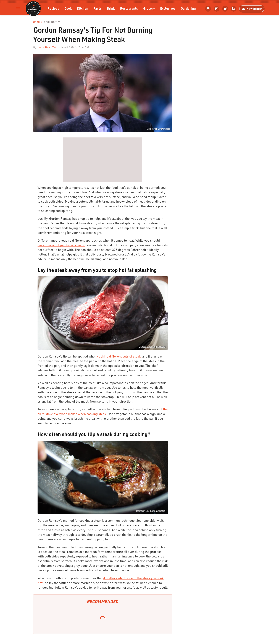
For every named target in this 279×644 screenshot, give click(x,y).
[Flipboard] (217, 9)
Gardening (188, 8)
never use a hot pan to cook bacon (61, 245)
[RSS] (234, 9)
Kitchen (83, 8)
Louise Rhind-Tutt (47, 47)
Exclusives (168, 8)
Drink (111, 8)
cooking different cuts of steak (119, 356)
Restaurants (129, 8)
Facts (98, 8)
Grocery (149, 8)
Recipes (53, 8)
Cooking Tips (52, 22)
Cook (68, 8)
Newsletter (252, 9)
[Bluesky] (225, 9)
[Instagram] (208, 9)
